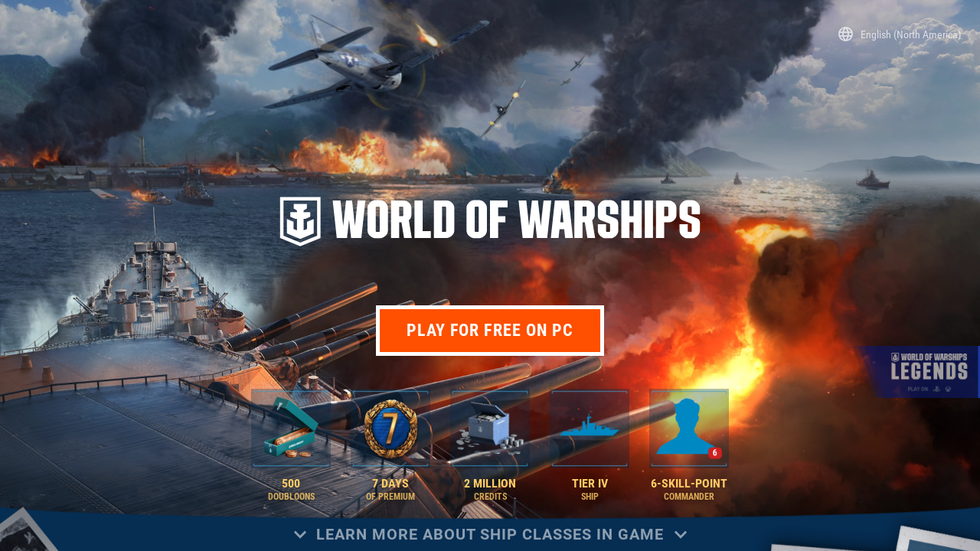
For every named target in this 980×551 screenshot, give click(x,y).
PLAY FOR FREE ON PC (490, 330)
